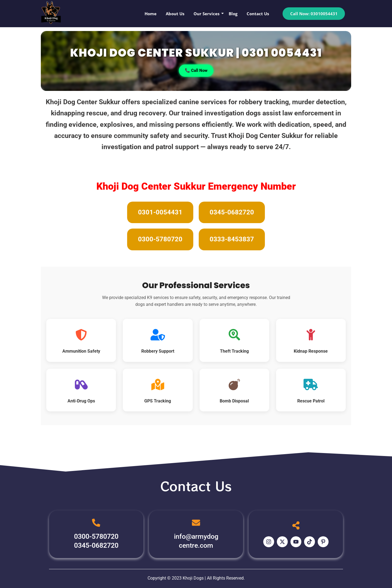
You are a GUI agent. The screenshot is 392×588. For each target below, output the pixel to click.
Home (151, 14)
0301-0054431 (160, 212)
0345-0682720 (232, 212)
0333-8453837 (232, 239)
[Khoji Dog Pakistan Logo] (51, 13)
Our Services (207, 14)
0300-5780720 (160, 239)
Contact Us (258, 14)
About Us (175, 14)
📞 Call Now (196, 70)
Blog (233, 14)
